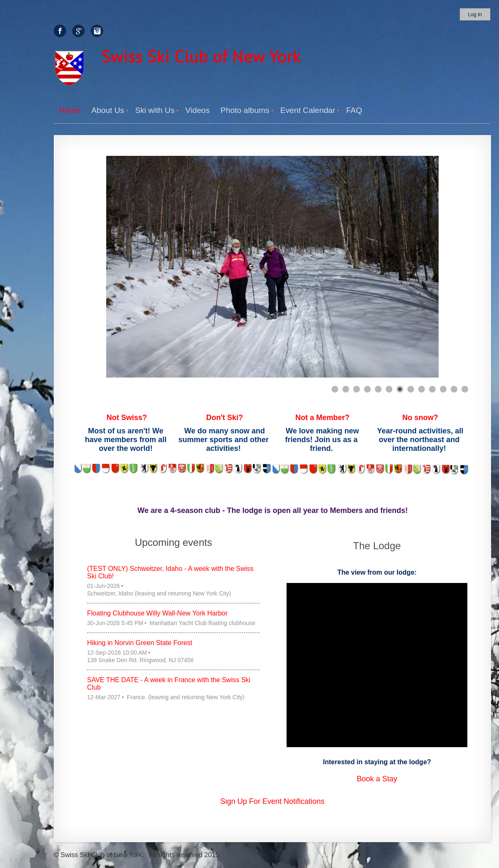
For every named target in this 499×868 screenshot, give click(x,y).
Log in (475, 15)
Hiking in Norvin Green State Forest (140, 643)
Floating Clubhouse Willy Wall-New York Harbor (157, 613)
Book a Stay (377, 779)
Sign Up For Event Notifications (272, 801)
